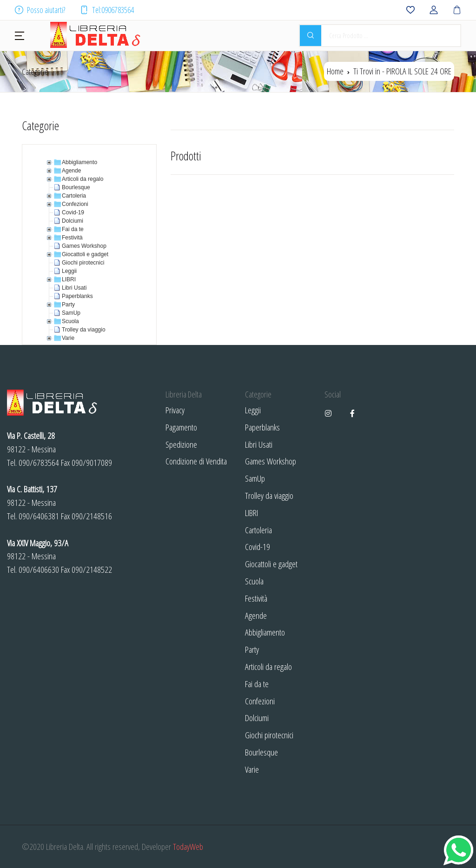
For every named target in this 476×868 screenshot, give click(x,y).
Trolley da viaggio (269, 495)
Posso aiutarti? (40, 10)
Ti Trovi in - (402, 71)
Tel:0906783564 (107, 10)
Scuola (254, 581)
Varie (252, 769)
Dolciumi (257, 718)
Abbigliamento (265, 632)
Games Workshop (271, 461)
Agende (256, 615)
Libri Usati (259, 444)
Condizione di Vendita (196, 461)
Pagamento (181, 427)
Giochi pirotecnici (269, 735)
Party (252, 649)
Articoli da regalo (268, 666)
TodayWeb (188, 846)
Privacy (175, 410)
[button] (20, 35)
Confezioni (260, 701)
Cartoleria (258, 530)
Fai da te (257, 684)
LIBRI (251, 513)
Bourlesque (261, 752)
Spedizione (181, 444)
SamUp (255, 478)
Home (335, 71)
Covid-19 (258, 547)
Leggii (253, 410)
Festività (256, 598)
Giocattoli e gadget (271, 564)
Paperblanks (262, 427)
